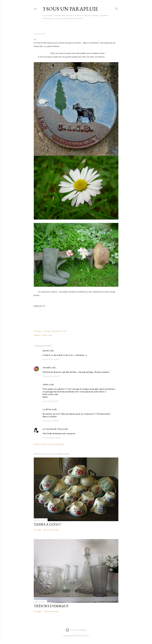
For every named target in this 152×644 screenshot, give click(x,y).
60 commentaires (51, 530)
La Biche (47, 409)
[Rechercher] (117, 8)
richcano (85, 636)
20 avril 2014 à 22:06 (51, 438)
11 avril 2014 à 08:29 (51, 376)
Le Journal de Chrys (53, 429)
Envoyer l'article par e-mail (55, 331)
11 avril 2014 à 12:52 (50, 401)
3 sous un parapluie (70, 9)
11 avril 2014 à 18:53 (51, 421)
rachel (46, 351)
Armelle (47, 368)
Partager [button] (38, 331)
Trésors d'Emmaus (51, 606)
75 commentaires (51, 611)
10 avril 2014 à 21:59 (51, 359)
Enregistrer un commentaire (49, 444)
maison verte (47, 335)
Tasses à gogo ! (48, 524)
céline (46, 385)
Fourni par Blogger (76, 630)
